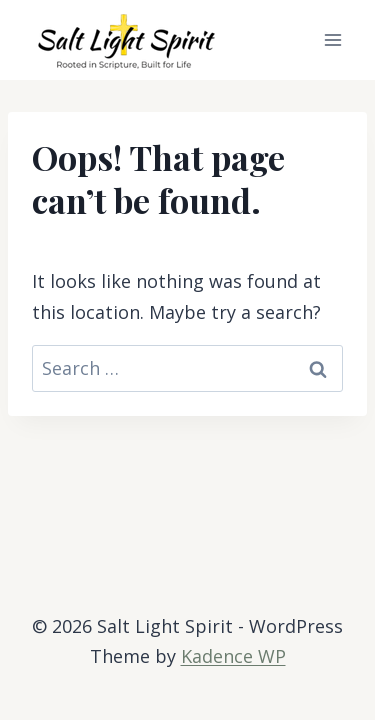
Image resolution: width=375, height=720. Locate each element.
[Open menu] (332, 39)
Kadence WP (233, 656)
